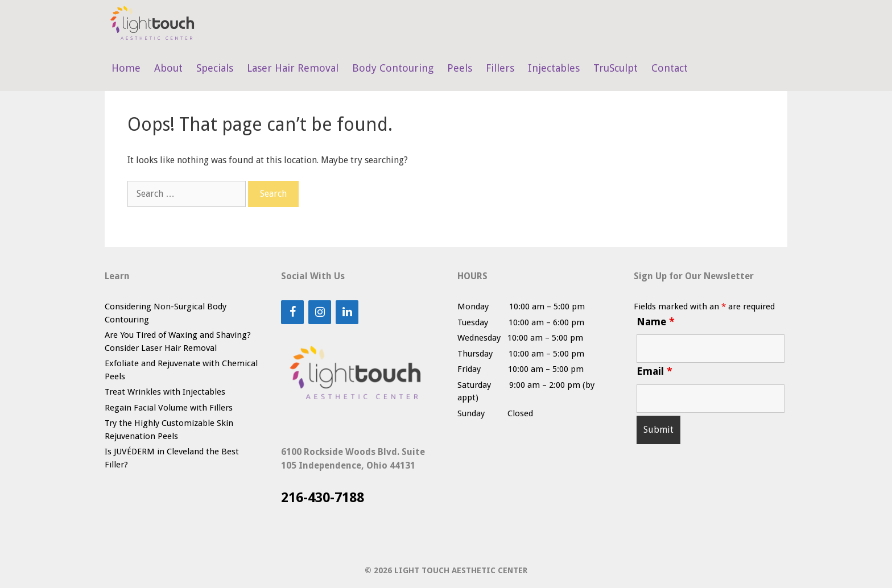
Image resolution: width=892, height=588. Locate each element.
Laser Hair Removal (293, 68)
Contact (670, 68)
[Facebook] (292, 312)
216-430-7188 (323, 498)
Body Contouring (393, 68)
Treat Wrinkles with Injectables (165, 392)
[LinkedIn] (347, 312)
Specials (215, 68)
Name (656, 322)
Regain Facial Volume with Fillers (169, 408)
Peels (460, 68)
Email (654, 371)
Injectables (554, 68)
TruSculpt (616, 68)
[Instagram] (320, 312)
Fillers (500, 68)
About (168, 68)
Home (126, 68)
